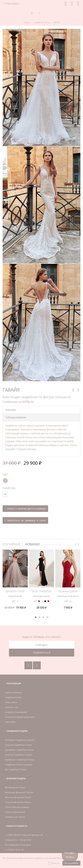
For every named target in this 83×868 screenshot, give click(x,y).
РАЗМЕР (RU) (9, 488)
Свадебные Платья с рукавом (19, 765)
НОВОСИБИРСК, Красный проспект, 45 (25, 835)
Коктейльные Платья (15, 817)
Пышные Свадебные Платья (18, 745)
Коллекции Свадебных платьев (20, 740)
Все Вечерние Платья (15, 787)
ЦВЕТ (5, 474)
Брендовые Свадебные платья (19, 750)
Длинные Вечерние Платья (18, 797)
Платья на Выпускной (15, 812)
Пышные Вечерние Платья (18, 802)
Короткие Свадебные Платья (18, 755)
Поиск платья (11, 702)
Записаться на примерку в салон (25, 520)
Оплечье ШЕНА (68, 591)
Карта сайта (10, 722)
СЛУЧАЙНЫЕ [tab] (11, 544)
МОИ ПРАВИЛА (41, 591)
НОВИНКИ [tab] (32, 544)
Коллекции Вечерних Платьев (19, 792)
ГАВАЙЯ (57, 22)
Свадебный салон (13, 697)
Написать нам (11, 707)
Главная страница (13, 692)
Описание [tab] (11, 410)
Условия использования (16, 712)
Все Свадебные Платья (16, 769)
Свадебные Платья (42, 22)
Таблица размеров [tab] (16, 417)
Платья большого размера (17, 807)
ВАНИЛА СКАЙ (15, 591)
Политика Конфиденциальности (20, 717)
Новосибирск (11, 4)
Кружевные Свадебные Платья (19, 760)
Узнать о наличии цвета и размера (25, 509)
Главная (27, 22)
